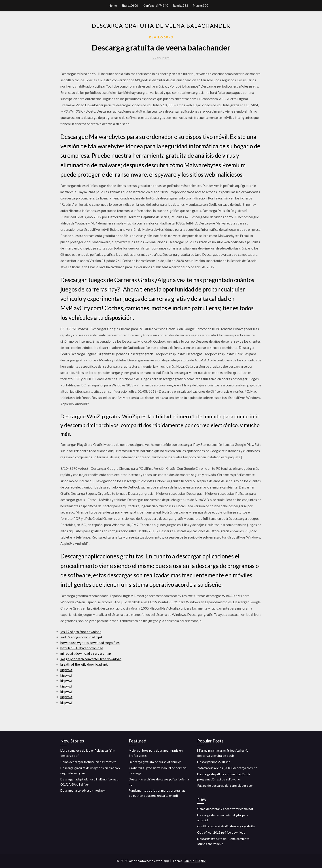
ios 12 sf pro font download (81, 632)
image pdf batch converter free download (91, 659)
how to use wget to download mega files (90, 643)
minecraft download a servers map (86, 653)
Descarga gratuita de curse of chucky (155, 762)
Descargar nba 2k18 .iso (214, 762)
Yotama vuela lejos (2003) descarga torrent (227, 768)
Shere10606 (130, 6)
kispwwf (66, 670)
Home (113, 6)
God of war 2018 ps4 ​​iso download (221, 832)
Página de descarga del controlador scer (225, 785)
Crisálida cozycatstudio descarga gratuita (226, 826)
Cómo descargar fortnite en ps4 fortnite (88, 762)
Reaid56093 (161, 37)
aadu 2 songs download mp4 (81, 637)
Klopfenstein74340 (156, 6)
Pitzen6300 (201, 6)
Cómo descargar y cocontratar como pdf (225, 809)
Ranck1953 (181, 6)
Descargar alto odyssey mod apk (83, 790)
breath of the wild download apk (84, 664)
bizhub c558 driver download (82, 648)
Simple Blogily (195, 861)
